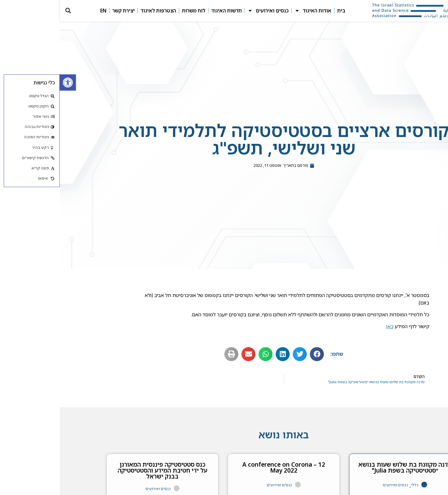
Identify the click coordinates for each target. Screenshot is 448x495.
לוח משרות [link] (134, 11)
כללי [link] (355, 485)
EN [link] (44, 11)
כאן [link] (330, 326)
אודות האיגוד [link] (253, 11)
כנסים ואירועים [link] (208, 11)
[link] (8, 82)
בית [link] (282, 11)
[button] (8, 11)
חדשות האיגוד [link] (167, 11)
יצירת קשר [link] (64, 11)
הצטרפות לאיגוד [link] (99, 11)
